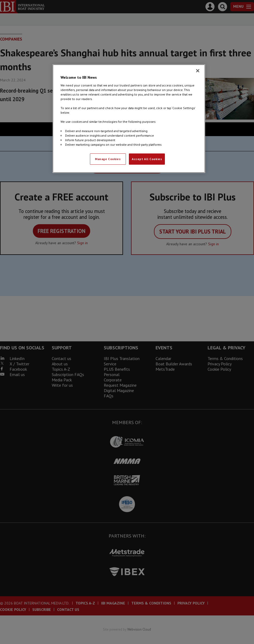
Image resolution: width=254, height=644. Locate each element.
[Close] (198, 71)
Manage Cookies (108, 159)
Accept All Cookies (147, 159)
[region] (129, 118)
